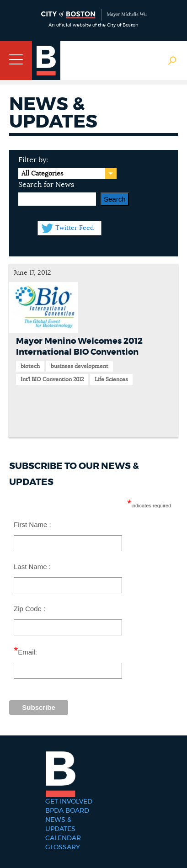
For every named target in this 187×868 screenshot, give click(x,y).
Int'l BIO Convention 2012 (52, 379)
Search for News (46, 185)
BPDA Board (67, 811)
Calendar (63, 838)
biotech (30, 366)
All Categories (42, 174)
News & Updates (60, 825)
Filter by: (33, 160)
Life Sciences (111, 379)
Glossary (63, 847)
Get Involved (69, 802)
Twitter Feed (75, 228)
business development (80, 366)
